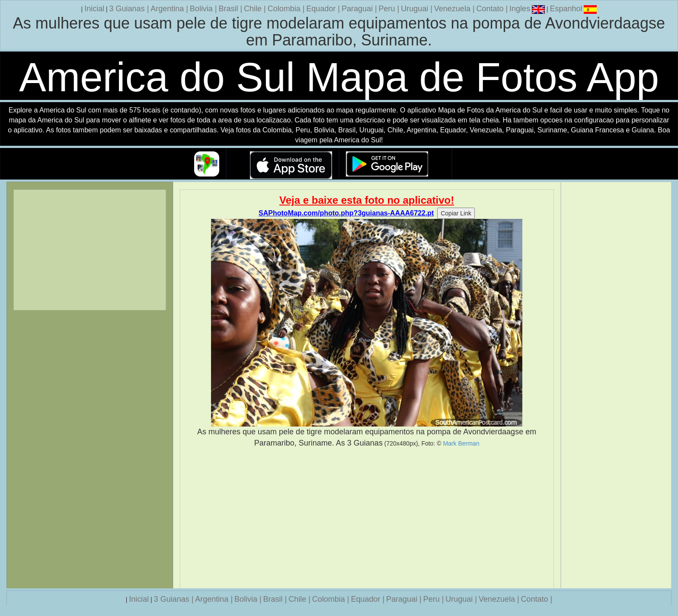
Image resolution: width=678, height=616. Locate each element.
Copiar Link (456, 213)
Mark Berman (461, 443)
